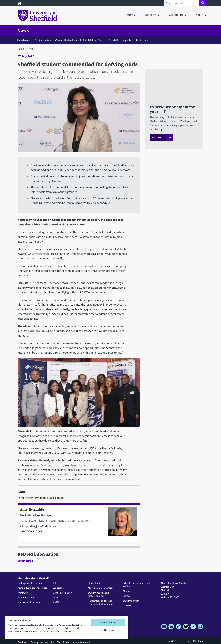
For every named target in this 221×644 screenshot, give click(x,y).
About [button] (200, 15)
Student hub (94, 583)
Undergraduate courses (30, 583)
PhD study (23, 593)
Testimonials (143, 40)
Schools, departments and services (136, 585)
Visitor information (62, 593)
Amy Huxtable (32, 509)
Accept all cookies (108, 622)
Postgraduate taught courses (32, 588)
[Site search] (203, 3)
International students (29, 603)
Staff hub (57, 603)
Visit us (157, 137)
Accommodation (26, 598)
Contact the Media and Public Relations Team (80, 40)
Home (21, 49)
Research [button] (151, 15)
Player (56, 598)
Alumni (127, 591)
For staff (113, 40)
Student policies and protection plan (98, 594)
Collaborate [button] (176, 15)
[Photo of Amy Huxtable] (121, 523)
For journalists (43, 40)
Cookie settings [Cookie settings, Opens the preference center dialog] (108, 630)
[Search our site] (182, 3)
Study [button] (129, 15)
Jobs (55, 583)
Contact (127, 606)
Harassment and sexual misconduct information (100, 603)
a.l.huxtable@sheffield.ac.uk (38, 526)
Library (126, 596)
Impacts (127, 40)
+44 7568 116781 (31, 531)
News (23, 30)
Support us (58, 588)
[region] (67, 627)
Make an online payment (101, 588)
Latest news (24, 40)
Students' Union (131, 601)
